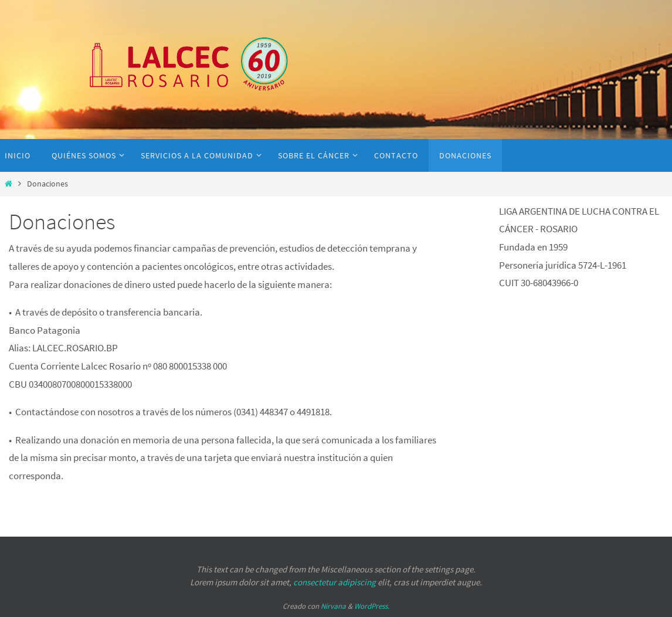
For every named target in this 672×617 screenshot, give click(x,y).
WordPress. (372, 606)
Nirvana (333, 606)
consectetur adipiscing (335, 582)
